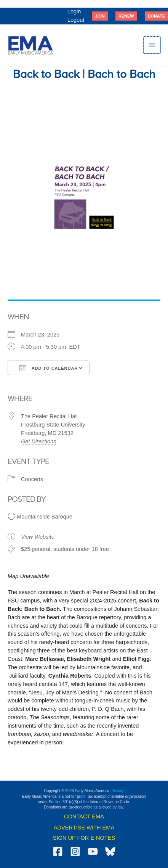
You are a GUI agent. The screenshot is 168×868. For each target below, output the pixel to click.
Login (74, 11)
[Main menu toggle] (152, 45)
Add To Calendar (49, 368)
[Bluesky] (110, 851)
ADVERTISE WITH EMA (84, 828)
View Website (38, 537)
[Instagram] (75, 851)
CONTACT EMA (84, 816)
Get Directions (38, 441)
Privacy (118, 791)
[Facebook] (58, 851)
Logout (76, 20)
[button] (100, 16)
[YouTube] (93, 851)
